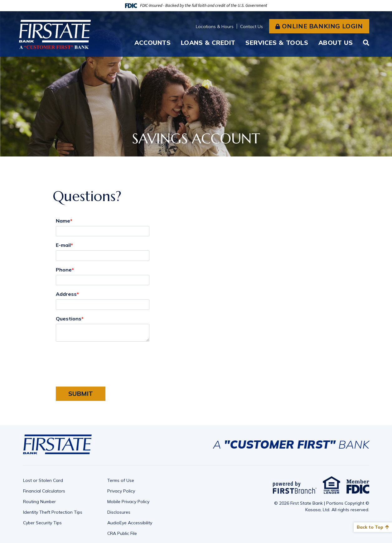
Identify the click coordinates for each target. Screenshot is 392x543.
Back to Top (370, 527)
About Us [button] (336, 43)
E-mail (63, 245)
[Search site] (366, 43)
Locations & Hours (215, 26)
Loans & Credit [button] (208, 43)
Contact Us (252, 26)
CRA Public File (122, 533)
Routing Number (39, 502)
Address (66, 294)
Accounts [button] (153, 43)
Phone (64, 270)
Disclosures (119, 512)
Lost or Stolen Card (43, 480)
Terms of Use (121, 480)
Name (63, 221)
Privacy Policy (121, 491)
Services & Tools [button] (277, 43)
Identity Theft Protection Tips (53, 512)
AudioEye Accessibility (130, 523)
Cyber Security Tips (42, 523)
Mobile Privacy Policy (128, 502)
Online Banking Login (322, 26)
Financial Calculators (44, 491)
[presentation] (103, 361)
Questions (69, 319)
